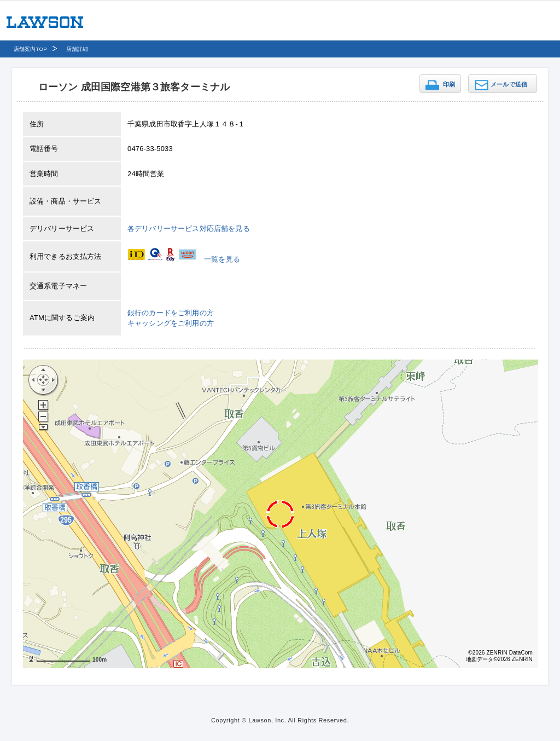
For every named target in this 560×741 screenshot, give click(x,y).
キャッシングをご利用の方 (171, 323)
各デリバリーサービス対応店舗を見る (189, 228)
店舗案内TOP (30, 49)
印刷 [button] (449, 84)
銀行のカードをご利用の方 (171, 313)
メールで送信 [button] (509, 84)
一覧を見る (222, 259)
